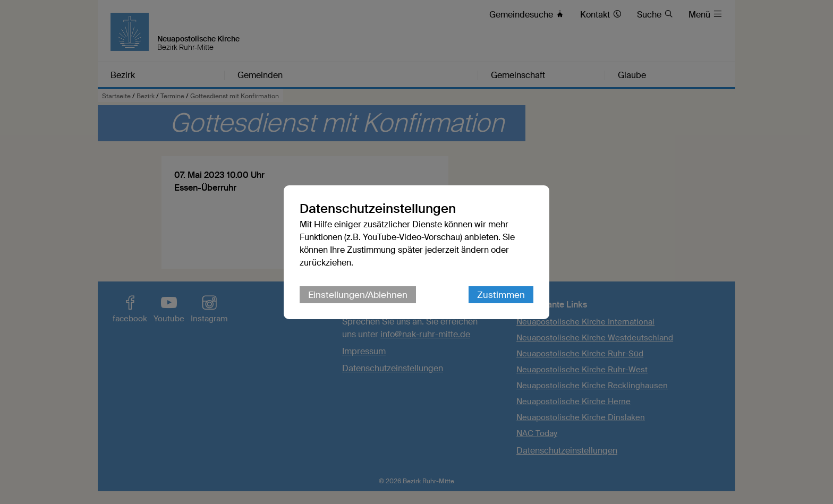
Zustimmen (501, 295)
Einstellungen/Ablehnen (358, 295)
